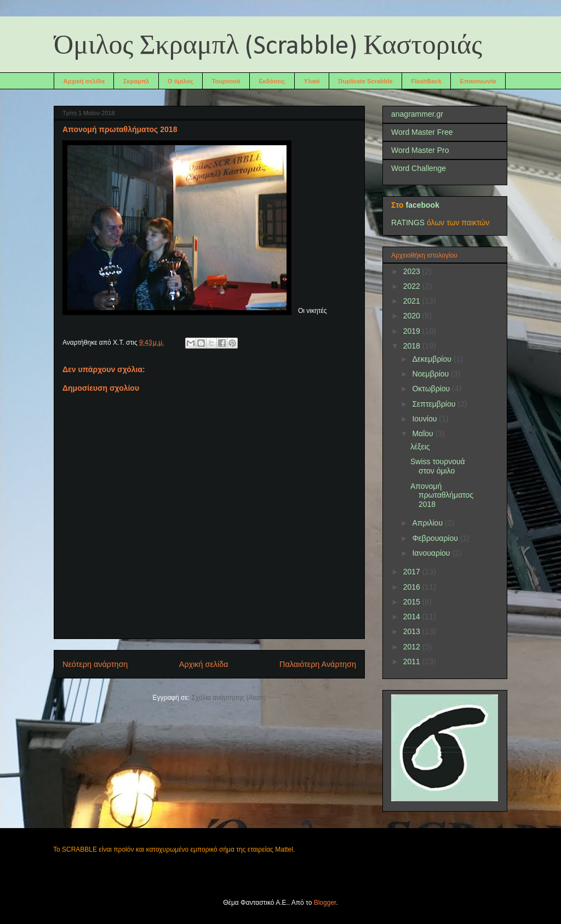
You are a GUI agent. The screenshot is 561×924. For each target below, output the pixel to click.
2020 (413, 316)
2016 (413, 587)
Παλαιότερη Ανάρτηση (318, 664)
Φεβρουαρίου (436, 538)
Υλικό (312, 81)
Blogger (325, 903)
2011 (413, 661)
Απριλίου (428, 523)
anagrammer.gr (417, 114)
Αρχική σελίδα (84, 81)
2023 (413, 271)
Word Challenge (419, 168)
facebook (422, 205)
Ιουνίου (425, 419)
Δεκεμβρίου (433, 359)
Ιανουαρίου (432, 553)
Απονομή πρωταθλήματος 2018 (442, 495)
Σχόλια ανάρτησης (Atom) (229, 698)
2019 (413, 331)
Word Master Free (422, 132)
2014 (413, 617)
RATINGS (408, 223)
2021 (413, 301)
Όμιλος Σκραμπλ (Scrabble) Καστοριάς (268, 47)
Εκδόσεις (272, 81)
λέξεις (420, 447)
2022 (413, 286)
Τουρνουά (226, 81)
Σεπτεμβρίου (435, 404)
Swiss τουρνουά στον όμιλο (438, 466)
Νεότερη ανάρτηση (95, 664)
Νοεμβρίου (431, 374)
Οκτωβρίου (432, 389)
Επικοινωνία (478, 81)
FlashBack (427, 81)
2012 (413, 647)
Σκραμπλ (136, 81)
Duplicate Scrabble (366, 81)
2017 (413, 572)
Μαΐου (423, 434)
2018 (413, 346)
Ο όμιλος (181, 81)
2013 (413, 631)
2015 (413, 602)
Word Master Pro (420, 150)
